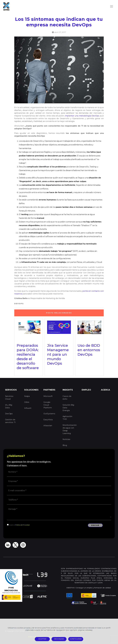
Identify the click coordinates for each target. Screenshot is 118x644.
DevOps (19, 304)
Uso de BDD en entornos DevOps (89, 350)
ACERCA (105, 390)
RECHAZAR (59, 639)
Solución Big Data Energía (68, 408)
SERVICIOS (11, 390)
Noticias (66, 439)
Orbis (27, 402)
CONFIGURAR (76, 639)
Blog (65, 445)
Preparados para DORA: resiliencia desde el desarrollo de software (28, 357)
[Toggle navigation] (112, 6)
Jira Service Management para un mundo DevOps (58, 354)
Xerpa (27, 396)
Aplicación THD (67, 418)
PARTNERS (49, 390)
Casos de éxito (67, 398)
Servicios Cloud (9, 398)
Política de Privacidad (23, 525)
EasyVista (48, 420)
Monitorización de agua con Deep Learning (69, 429)
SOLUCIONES (31, 390)
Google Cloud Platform (48, 405)
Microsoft (48, 396)
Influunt (28, 408)
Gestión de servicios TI (10, 421)
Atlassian (48, 426)
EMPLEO (86, 390)
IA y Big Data (9, 406)
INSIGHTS (68, 390)
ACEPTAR (42, 639)
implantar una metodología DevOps (82, 116)
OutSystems (49, 414)
